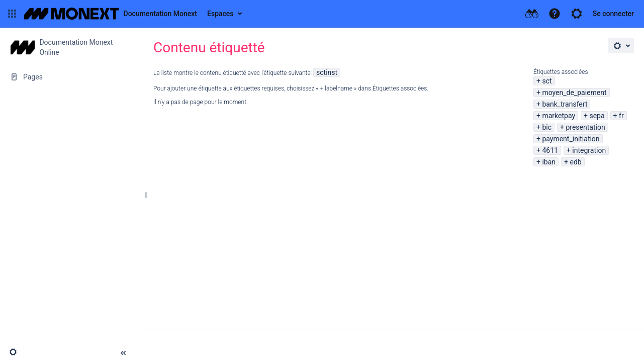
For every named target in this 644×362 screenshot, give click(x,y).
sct (547, 81)
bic (547, 127)
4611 (550, 150)
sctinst (327, 72)
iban (549, 162)
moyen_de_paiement (574, 93)
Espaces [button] (220, 14)
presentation (585, 127)
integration (589, 150)
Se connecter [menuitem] (613, 14)
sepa (597, 116)
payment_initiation (571, 139)
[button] (12, 14)
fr (621, 116)
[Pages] (72, 77)
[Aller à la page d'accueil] (111, 14)
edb (575, 162)
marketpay (559, 116)
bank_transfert (565, 104)
